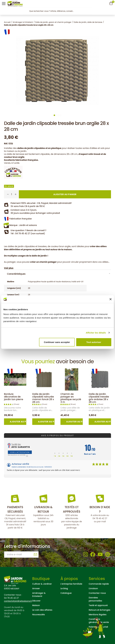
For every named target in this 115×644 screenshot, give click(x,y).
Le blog (64, 588)
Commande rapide (99, 584)
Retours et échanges (99, 610)
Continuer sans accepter (57, 342)
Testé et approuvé (98, 605)
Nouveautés (39, 615)
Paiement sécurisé (98, 627)
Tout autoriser (94, 342)
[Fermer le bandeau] (111, 299)
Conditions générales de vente (99, 621)
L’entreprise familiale (71, 584)
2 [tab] (56, 115)
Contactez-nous (97, 593)
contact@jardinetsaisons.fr (18, 601)
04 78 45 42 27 (100, 518)
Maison (36, 605)
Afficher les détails (96, 333)
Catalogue (66, 593)
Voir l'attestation (20, 452)
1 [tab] (54, 115)
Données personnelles (95, 599)
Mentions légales (98, 615)
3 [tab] (59, 115)
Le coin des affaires (42, 610)
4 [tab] (61, 115)
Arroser (36, 588)
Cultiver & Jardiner (42, 584)
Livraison (93, 588)
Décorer (36, 601)
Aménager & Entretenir (39, 595)
